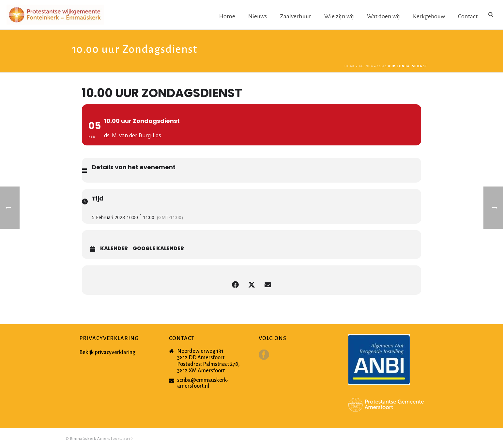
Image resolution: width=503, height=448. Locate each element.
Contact (468, 16)
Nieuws (258, 16)
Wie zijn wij (339, 16)
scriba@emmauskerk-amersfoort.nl (203, 383)
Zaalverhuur (296, 16)
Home (227, 16)
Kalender (114, 248)
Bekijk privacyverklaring (107, 352)
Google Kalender (158, 248)
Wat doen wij (383, 16)
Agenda (366, 66)
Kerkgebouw (429, 16)
